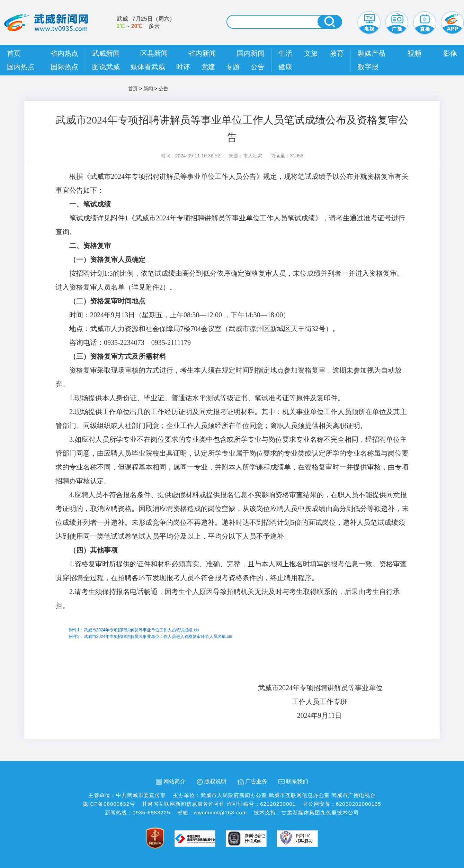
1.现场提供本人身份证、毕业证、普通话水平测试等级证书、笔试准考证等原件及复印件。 (207, 398)
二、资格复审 (90, 246)
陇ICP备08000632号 (109, 804)
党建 (208, 67)
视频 (414, 53)
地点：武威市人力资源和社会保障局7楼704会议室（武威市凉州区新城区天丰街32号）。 (204, 329)
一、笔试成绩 (90, 204)
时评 (183, 67)
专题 (233, 67)
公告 (258, 67)
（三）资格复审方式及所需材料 (118, 356)
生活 (285, 53)
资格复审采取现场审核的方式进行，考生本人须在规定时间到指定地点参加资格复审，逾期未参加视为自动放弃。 (229, 377)
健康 (285, 67)
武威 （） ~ (146, 22)
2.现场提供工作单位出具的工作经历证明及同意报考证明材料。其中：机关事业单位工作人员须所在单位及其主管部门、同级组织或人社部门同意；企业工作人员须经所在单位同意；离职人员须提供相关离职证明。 (231, 419)
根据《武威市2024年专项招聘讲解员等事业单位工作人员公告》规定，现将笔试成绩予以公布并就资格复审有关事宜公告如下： (232, 183)
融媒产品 (372, 53)
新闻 (148, 89)
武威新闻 (106, 53)
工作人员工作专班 (239, 702)
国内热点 (21, 67)
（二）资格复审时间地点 (107, 301)
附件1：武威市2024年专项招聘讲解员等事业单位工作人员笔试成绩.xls (134, 630)
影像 (450, 53)
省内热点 (64, 53)
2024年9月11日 (239, 715)
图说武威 (106, 67)
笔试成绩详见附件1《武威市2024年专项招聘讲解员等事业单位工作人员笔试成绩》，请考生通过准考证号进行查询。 (230, 225)
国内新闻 (251, 53)
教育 (337, 53)
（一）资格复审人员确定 (107, 259)
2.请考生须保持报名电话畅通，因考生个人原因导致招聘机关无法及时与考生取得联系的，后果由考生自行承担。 (228, 599)
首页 (14, 53)
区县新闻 (154, 53)
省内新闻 (202, 53)
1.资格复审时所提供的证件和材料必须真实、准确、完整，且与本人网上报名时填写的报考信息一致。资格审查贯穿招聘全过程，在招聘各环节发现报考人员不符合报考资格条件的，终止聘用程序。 (231, 571)
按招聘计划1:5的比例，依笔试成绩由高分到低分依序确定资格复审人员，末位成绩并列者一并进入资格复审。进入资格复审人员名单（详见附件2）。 (230, 280)
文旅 (311, 53)
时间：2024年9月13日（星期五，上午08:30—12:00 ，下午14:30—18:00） (180, 315)
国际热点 (64, 67)
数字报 (368, 67)
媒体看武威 (148, 67)
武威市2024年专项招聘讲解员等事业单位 (239, 688)
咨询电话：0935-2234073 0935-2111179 (130, 342)
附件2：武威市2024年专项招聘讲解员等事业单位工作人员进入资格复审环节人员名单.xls (150, 637)
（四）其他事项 (93, 550)
